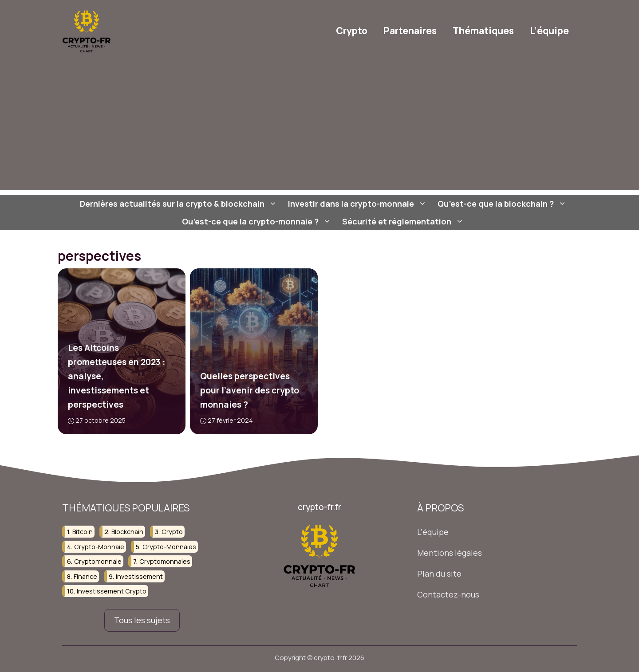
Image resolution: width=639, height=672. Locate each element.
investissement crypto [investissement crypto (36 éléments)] (112, 591)
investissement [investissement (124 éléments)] (139, 576)
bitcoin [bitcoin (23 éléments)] (83, 532)
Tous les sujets (142, 620)
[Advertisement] (319, 128)
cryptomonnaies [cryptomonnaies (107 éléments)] (165, 561)
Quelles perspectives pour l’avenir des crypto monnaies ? (249, 390)
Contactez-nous (448, 594)
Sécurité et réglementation (404, 221)
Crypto (352, 31)
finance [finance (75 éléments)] (85, 576)
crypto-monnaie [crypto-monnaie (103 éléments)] (99, 547)
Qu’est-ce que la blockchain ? (503, 204)
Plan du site (439, 574)
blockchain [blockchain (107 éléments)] (127, 532)
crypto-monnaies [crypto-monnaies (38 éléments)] (169, 547)
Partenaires (410, 31)
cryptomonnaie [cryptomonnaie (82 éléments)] (98, 561)
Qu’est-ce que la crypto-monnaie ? (258, 221)
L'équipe (433, 532)
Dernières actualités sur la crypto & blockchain (179, 204)
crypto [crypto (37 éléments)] (172, 532)
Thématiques (483, 31)
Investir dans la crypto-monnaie (358, 204)
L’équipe (549, 31)
